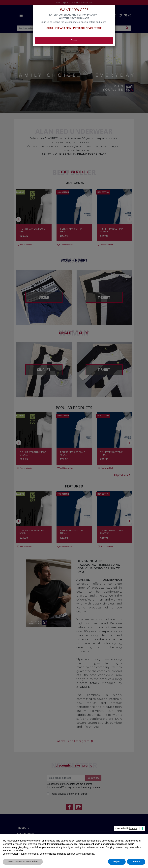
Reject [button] (117, 862)
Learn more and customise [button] (23, 862)
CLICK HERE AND (56, 28)
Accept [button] (136, 862)
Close (74, 40)
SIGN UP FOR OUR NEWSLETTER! (84, 28)
